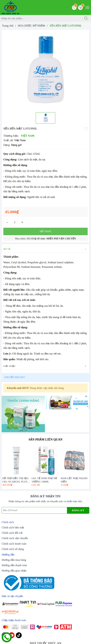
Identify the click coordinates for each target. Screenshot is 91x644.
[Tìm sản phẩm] (41, 18)
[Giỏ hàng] (80, 8)
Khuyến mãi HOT (15, 377)
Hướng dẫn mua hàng (14, 560)
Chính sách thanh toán (14, 544)
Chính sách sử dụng (13, 549)
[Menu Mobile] (86, 7)
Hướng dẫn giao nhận (14, 571)
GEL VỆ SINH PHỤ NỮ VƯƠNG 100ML (44, 480)
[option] (45, 70)
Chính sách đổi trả (12, 533)
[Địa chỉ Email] (34, 510)
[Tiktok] (19, 635)
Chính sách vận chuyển (15, 538)
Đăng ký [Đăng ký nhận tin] (78, 510)
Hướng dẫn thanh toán (14, 565)
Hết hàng (45, 231)
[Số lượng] (15, 222)
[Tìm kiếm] (86, 18)
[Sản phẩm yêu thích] (74, 8)
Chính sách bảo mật (13, 527)
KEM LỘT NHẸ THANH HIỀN (74, 480)
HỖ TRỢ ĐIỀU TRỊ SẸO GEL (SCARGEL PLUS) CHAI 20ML (15, 480)
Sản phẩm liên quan (45, 440)
